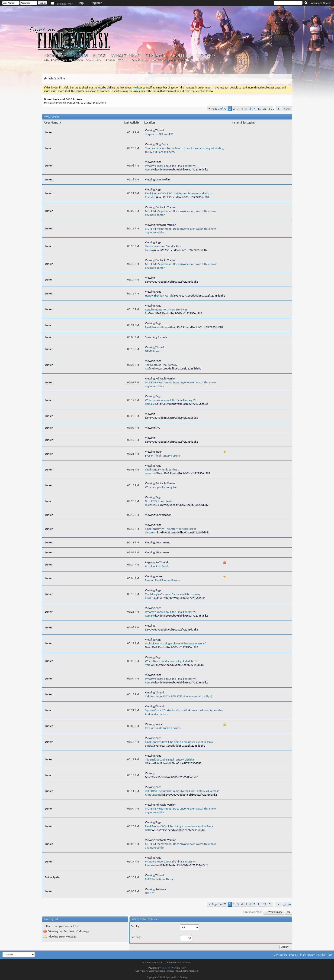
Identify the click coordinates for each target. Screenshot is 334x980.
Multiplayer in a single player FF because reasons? (175, 643)
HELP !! (149, 893)
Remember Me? (62, 4)
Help (80, 3)
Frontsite (55, 56)
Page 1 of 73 (219, 109)
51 (270, 109)
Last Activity (132, 122)
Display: (136, 926)
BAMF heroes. (154, 351)
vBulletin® (166, 968)
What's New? (126, 56)
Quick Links (140, 60)
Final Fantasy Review (157, 327)
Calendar (76, 60)
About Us (181, 56)
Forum (79, 55)
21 (265, 109)
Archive (321, 955)
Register (96, 3)
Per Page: (136, 937)
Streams (155, 56)
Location (150, 122)
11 (259, 109)
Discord (205, 56)
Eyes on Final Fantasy (302, 955)
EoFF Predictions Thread (160, 879)
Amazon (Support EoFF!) (169, 60)
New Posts (52, 60)
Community (93, 60)
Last (287, 109)
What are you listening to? (161, 487)
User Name (53, 122)
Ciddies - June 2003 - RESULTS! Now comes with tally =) (179, 696)
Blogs (99, 56)
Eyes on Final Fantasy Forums (163, 456)
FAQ (64, 60)
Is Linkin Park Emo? (157, 566)
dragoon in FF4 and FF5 (159, 134)
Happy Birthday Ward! (159, 296)
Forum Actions (116, 60)
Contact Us (281, 955)
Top (289, 912)
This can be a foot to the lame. (164, 148)
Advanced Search (321, 3)
